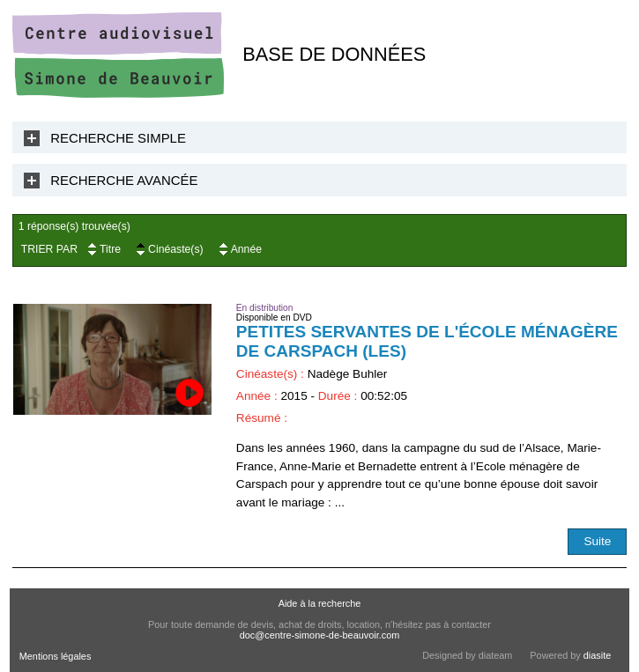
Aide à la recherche (320, 603)
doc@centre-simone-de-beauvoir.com (320, 635)
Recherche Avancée (124, 180)
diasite (597, 655)
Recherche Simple (118, 138)
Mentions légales (56, 656)
